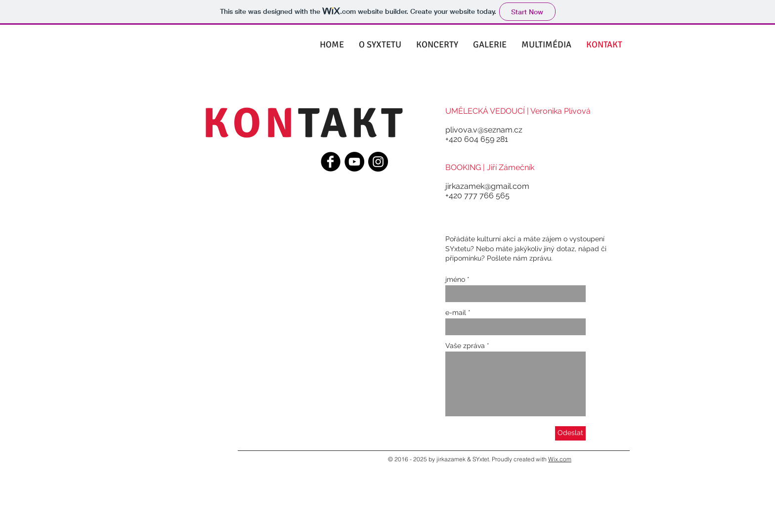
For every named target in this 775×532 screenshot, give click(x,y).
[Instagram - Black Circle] (378, 162)
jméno (455, 279)
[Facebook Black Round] (331, 162)
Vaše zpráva (465, 346)
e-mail (456, 312)
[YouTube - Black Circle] (354, 162)
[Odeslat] (570, 433)
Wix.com (560, 459)
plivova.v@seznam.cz (484, 130)
